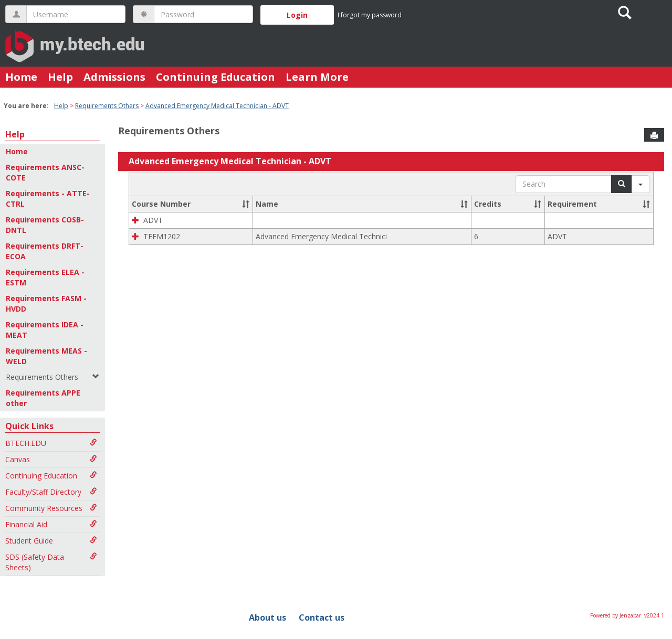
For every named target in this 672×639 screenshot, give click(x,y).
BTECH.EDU (51, 443)
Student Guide (51, 541)
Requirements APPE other (43, 398)
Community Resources (51, 508)
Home (21, 77)
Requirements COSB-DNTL (45, 225)
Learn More (317, 77)
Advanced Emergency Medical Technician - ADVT (217, 106)
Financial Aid (51, 524)
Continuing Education (216, 77)
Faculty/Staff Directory (51, 492)
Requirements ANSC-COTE (45, 172)
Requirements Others (107, 106)
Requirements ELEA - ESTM (45, 277)
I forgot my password (370, 15)
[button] (246, 204)
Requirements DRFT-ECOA (45, 251)
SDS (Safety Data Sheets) (51, 562)
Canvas (51, 459)
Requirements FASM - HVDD (46, 303)
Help (60, 77)
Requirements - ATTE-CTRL (48, 199)
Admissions (114, 77)
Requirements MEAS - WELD (46, 356)
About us (267, 617)
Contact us (322, 617)
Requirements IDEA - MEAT (45, 330)
